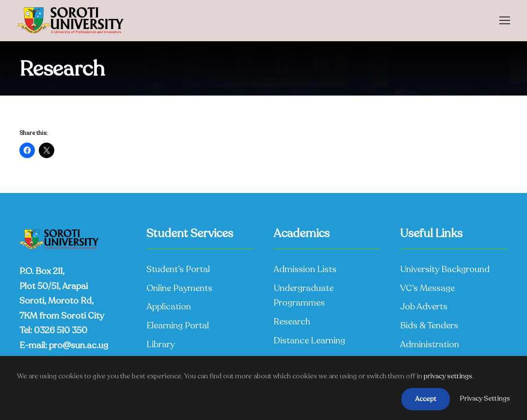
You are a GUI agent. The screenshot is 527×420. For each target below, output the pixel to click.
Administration (430, 344)
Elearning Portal (178, 325)
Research (292, 322)
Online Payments (179, 288)
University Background (445, 269)
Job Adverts (424, 307)
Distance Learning (309, 340)
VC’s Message (427, 288)
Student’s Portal (178, 269)
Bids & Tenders (429, 325)
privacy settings (448, 376)
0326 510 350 (61, 330)
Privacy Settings (485, 398)
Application (169, 307)
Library (160, 344)
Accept (426, 399)
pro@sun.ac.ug (79, 345)
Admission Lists (305, 269)
